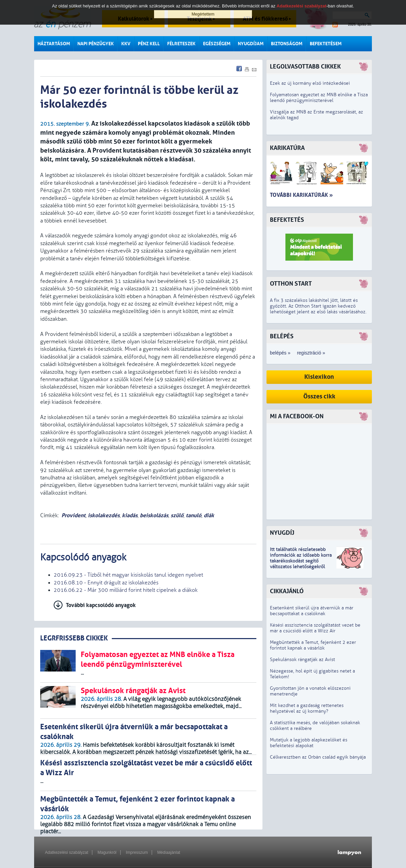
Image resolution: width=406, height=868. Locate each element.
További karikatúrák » (301, 195)
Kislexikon (319, 377)
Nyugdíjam (251, 44)
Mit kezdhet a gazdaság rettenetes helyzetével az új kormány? (307, 708)
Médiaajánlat (169, 852)
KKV (126, 44)
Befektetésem (326, 44)
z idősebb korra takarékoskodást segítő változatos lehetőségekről (301, 561)
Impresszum (137, 852)
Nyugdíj (282, 533)
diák (209, 515)
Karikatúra (287, 148)
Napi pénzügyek (96, 44)
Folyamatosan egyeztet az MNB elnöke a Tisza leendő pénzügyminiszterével (319, 98)
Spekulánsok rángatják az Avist (302, 660)
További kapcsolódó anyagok (101, 605)
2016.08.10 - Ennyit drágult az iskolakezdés (106, 583)
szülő (177, 515)
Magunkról (107, 852)
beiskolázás (154, 515)
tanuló (194, 515)
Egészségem (217, 44)
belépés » (280, 353)
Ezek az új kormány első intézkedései (310, 83)
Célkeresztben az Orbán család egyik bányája (318, 757)
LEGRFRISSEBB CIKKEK (74, 638)
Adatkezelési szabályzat (67, 852)
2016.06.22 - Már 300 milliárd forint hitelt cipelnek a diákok (126, 590)
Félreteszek (181, 44)
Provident (73, 515)
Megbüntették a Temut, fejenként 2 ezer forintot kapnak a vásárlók (313, 645)
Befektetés (287, 220)
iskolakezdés (104, 515)
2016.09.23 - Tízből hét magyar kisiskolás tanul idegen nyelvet (128, 575)
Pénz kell (149, 44)
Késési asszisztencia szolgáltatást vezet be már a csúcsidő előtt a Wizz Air (315, 628)
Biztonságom (287, 44)
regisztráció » (311, 353)
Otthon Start (291, 284)
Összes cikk (319, 397)
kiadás (130, 515)
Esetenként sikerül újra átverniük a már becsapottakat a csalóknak (312, 611)
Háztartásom (54, 44)
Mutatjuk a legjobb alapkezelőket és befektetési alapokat (309, 743)
